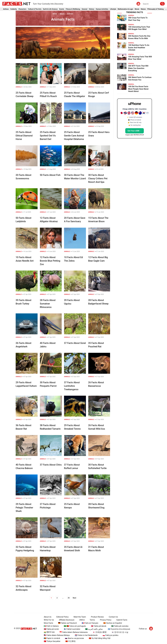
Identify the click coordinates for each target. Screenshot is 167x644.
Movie (137, 9)
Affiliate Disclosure (67, 620)
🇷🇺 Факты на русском (74, 638)
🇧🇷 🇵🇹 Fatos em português (75, 626)
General (84, 9)
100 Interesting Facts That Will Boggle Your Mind (139, 28)
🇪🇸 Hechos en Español (113, 623)
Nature (143, 9)
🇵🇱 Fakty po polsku (110, 635)
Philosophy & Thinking (156, 9)
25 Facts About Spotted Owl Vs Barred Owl (48, 136)
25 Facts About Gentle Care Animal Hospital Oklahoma (74, 136)
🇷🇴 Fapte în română (52, 638)
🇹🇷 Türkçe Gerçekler (52, 641)
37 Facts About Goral (75, 343)
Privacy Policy (106, 620)
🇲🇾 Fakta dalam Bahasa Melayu (57, 635)
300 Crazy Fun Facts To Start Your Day (138, 19)
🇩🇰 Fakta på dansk (99, 626)
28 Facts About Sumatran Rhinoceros (48, 304)
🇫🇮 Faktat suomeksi (72, 629)
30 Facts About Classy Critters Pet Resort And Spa (98, 178)
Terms (92, 620)
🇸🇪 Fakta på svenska (120, 626)
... (166, 9)
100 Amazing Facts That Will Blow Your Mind (140, 58)
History (92, 9)
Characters (22, 9)
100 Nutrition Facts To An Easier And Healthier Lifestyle (139, 48)
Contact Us (113, 617)
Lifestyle (113, 9)
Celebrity (14, 9)
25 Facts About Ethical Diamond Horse (24, 136)
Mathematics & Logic (125, 9)
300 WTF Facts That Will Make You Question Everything (138, 68)
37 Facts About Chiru (51, 465)
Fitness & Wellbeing (73, 9)
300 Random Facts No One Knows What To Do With (139, 37)
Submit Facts (122, 620)
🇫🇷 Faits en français (90, 623)
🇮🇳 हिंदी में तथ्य (49, 632)
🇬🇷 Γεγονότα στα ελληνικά (119, 629)
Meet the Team (80, 617)
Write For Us (49, 620)
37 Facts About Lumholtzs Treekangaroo (72, 386)
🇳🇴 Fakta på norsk (51, 629)
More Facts (48, 623)
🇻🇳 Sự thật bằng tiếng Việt (100, 638)
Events (62, 9)
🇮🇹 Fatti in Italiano (51, 626)
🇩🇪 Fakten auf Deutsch (67, 623)
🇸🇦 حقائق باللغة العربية (94, 629)
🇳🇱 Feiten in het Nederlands (86, 635)
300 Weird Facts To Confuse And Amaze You (140, 79)
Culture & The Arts (35, 9)
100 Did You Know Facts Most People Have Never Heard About (138, 89)
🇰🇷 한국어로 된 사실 (120, 632)
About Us (48, 617)
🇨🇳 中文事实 (71, 641)
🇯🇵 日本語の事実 (100, 632)
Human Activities (102, 9)
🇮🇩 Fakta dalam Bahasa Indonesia (74, 632)
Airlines (6, 9)
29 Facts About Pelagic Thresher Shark (24, 508)
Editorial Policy (62, 617)
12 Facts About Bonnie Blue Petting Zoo (50, 261)
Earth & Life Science (50, 9)
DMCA (82, 620)
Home (55, 14)
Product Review (97, 617)
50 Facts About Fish (50, 175)
